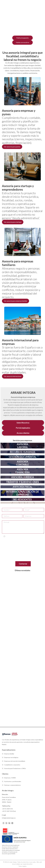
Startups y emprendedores (12, 785)
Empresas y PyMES (10, 778)
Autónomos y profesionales (13, 781)
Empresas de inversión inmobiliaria (15, 761)
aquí (6, 560)
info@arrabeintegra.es (20, 544)
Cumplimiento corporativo (12, 765)
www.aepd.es (15, 556)
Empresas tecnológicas (11, 757)
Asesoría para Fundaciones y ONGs (15, 768)
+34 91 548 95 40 (7, 809)
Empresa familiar (9, 754)
